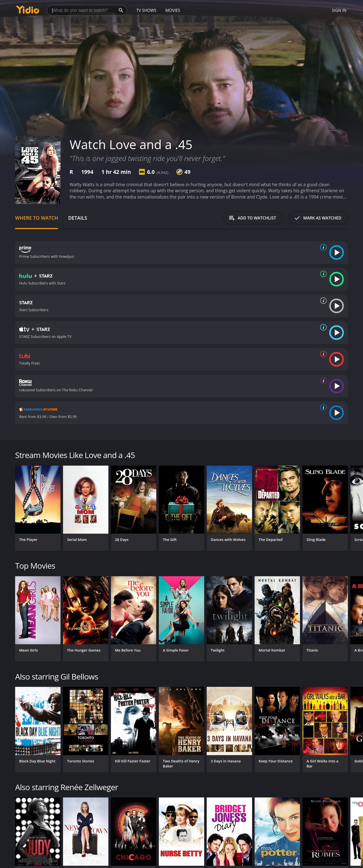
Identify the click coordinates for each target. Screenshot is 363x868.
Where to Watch (37, 218)
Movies (173, 10)
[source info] (322, 247)
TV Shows (146, 10)
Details (78, 218)
